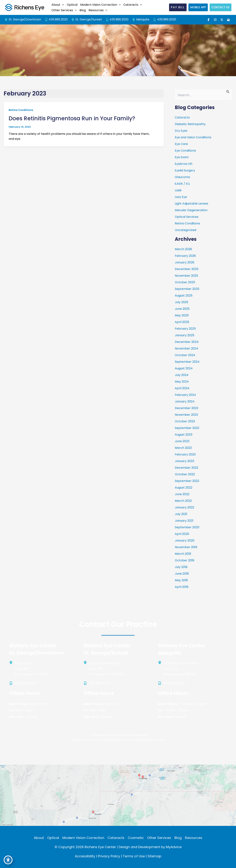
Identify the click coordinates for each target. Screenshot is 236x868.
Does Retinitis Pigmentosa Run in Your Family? (72, 118)
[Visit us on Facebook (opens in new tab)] (209, 20)
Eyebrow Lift (184, 164)
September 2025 (187, 289)
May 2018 (181, 580)
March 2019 (183, 554)
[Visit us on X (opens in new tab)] (222, 20)
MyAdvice (174, 847)
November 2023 (186, 415)
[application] (62, 5)
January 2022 (184, 507)
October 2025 (185, 282)
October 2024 (185, 355)
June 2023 (182, 441)
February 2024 (185, 395)
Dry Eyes (181, 131)
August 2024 (184, 368)
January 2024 (185, 401)
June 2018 (182, 574)
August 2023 (184, 435)
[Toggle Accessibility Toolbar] (8, 860)
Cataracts (182, 117)
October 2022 (185, 474)
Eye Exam (182, 157)
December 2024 (187, 342)
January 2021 (184, 521)
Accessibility (85, 856)
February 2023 (185, 454)
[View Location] (7, 20)
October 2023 (185, 421)
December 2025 (187, 269)
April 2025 (182, 322)
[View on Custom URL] (118, 795)
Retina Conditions (21, 110)
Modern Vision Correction (83, 838)
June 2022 (182, 494)
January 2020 (185, 540)
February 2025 (185, 329)
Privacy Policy (109, 856)
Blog (178, 838)
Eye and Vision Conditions (193, 137)
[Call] (56, 19)
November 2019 (186, 547)
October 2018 (185, 560)
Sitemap (154, 856)
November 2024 (186, 348)
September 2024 (187, 362)
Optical (53, 838)
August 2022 (184, 488)
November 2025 (186, 276)
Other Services (159, 838)
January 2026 (185, 262)
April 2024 (182, 388)
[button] (57, 5)
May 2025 (182, 315)
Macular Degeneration (191, 210)
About (39, 838)
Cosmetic (136, 838)
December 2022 (186, 468)
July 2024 (182, 375)
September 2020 (187, 527)
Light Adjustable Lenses (191, 204)
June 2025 (182, 309)
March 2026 (183, 249)
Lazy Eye (181, 197)
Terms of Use (134, 856)
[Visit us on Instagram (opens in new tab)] (215, 20)
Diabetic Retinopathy (190, 124)
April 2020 (182, 534)
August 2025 (184, 295)
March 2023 (183, 448)
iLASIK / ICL (182, 184)
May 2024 (182, 382)
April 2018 (182, 587)
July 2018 (181, 567)
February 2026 (185, 256)
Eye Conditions (185, 151)
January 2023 (184, 461)
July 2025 (182, 302)
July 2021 (181, 514)
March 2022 (183, 501)
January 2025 (185, 335)
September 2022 (187, 481)
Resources (194, 838)
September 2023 (187, 428)
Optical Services (187, 217)
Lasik (178, 190)
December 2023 (186, 408)
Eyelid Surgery (185, 170)
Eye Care (181, 144)
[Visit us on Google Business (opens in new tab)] (228, 20)
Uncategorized (185, 230)
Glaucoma (182, 177)
